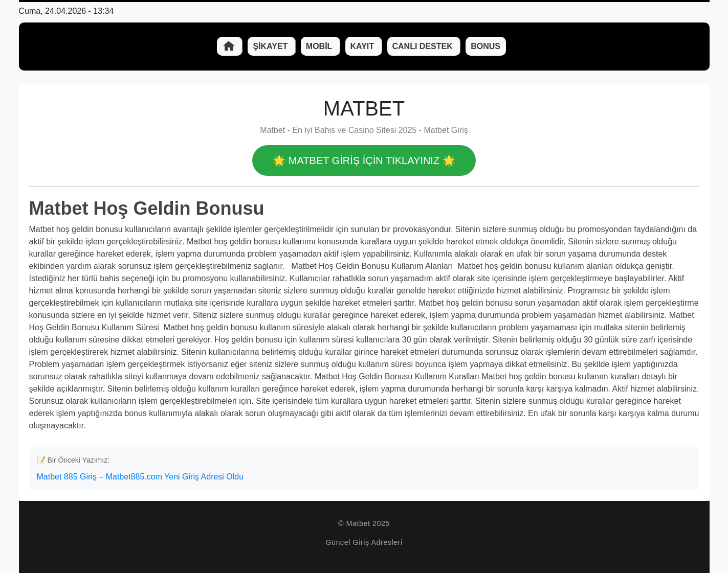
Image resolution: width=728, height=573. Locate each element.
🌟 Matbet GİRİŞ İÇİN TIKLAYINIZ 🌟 (364, 161)
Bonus (486, 46)
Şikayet (271, 46)
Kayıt (363, 46)
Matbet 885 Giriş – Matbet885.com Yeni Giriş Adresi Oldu (140, 477)
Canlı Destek (424, 46)
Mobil (320, 46)
